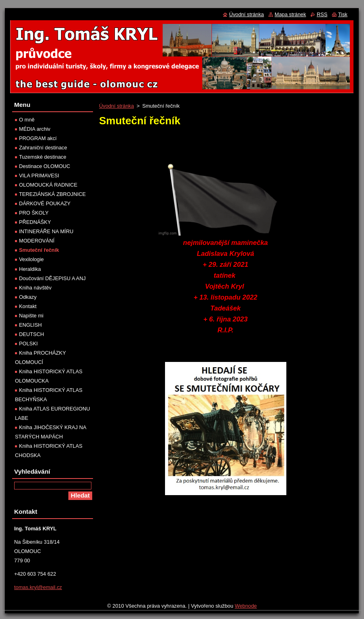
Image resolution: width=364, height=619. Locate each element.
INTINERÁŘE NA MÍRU (46, 231)
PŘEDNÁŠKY (35, 222)
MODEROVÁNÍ (37, 241)
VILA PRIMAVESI (39, 175)
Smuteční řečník (39, 250)
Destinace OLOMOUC (45, 166)
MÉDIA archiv (35, 129)
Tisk (343, 14)
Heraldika (30, 269)
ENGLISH (30, 325)
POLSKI (28, 344)
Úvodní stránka (116, 106)
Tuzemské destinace (43, 157)
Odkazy (28, 297)
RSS (322, 14)
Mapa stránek (290, 14)
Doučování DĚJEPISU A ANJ (52, 278)
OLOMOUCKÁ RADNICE (48, 185)
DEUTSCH (32, 334)
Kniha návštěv (35, 288)
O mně (27, 120)
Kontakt (28, 306)
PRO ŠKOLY (34, 213)
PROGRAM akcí (38, 138)
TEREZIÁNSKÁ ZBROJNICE (52, 194)
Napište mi (31, 316)
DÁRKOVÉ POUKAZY (45, 203)
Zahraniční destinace (43, 148)
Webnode (246, 606)
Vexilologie (31, 259)
